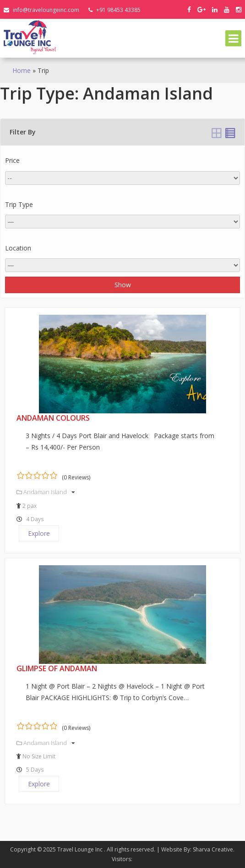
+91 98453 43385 (114, 10)
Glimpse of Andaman (57, 668)
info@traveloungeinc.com (41, 10)
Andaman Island (46, 492)
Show (123, 285)
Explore (39, 533)
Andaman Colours (53, 418)
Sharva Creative (213, 849)
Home (22, 70)
